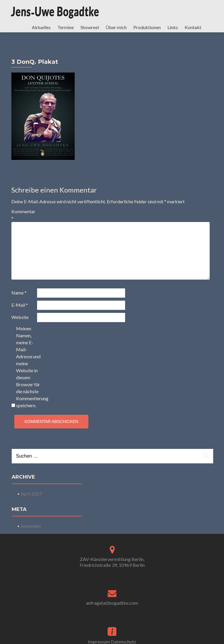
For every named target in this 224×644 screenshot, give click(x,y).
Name (19, 298)
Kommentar (23, 221)
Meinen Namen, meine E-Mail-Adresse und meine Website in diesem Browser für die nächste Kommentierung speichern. (28, 373)
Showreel (90, 27)
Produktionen (147, 27)
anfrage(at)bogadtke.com (112, 609)
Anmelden (31, 532)
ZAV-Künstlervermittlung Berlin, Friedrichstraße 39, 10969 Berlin (112, 568)
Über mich (116, 27)
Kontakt (193, 27)
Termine (66, 27)
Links (173, 27)
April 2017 (31, 499)
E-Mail (20, 311)
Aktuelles (41, 27)
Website (20, 323)
